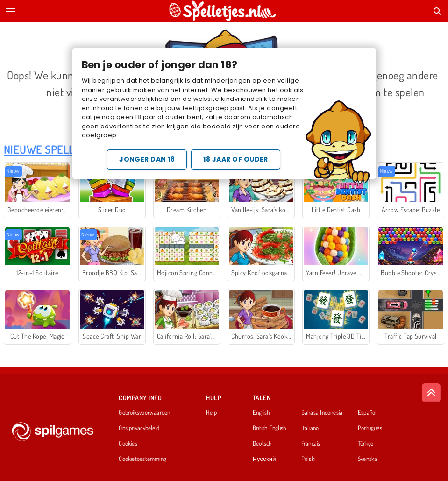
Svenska (368, 459)
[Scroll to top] (431, 393)
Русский (264, 459)
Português (370, 428)
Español (367, 413)
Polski (308, 459)
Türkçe (366, 444)
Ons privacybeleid (139, 428)
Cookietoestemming (142, 459)
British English (269, 428)
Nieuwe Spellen (46, 149)
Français (311, 444)
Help (211, 413)
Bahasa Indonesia (322, 413)
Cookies (128, 444)
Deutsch (262, 444)
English (261, 413)
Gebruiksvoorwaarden (144, 413)
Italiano (310, 428)
